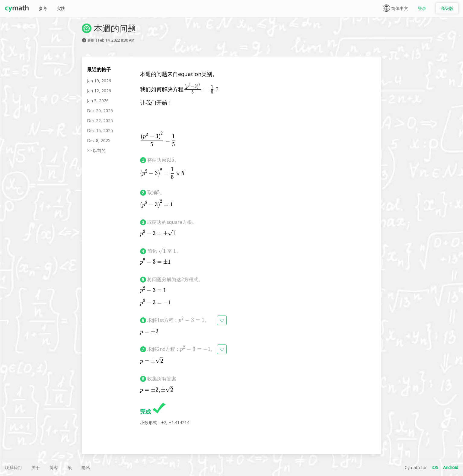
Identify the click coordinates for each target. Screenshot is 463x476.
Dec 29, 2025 (100, 111)
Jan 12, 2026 (99, 91)
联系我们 (13, 467)
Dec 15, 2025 (100, 130)
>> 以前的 (96, 150)
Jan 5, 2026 (98, 101)
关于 (36, 467)
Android (451, 467)
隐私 (86, 467)
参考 (43, 8)
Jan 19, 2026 (99, 81)
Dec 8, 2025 (99, 140)
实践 (61, 8)
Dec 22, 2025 (100, 121)
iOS (435, 467)
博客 (54, 467)
